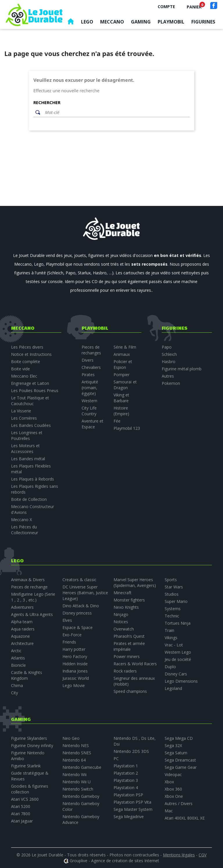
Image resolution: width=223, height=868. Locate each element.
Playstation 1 (126, 766)
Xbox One (174, 796)
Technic (172, 616)
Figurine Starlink (26, 766)
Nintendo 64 (74, 760)
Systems (173, 609)
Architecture (22, 643)
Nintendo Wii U (77, 782)
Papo (167, 347)
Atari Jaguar (22, 821)
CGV (203, 855)
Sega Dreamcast (180, 760)
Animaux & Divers (28, 580)
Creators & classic (79, 580)
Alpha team (22, 622)
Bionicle (18, 665)
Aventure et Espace (92, 424)
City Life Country (89, 411)
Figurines (203, 22)
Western (89, 401)
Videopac (173, 774)
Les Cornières (24, 418)
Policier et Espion (123, 364)
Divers (88, 360)
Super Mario (176, 601)
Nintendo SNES (77, 753)
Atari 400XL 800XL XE (185, 818)
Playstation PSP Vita (132, 802)
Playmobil (171, 22)
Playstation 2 (126, 773)
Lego (87, 22)
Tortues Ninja (178, 623)
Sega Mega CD (179, 738)
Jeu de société (178, 659)
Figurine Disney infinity (32, 745)
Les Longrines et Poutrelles (27, 435)
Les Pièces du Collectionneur (25, 530)
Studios (172, 594)
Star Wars (174, 587)
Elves (67, 620)
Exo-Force (72, 635)
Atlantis (18, 658)
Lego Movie (74, 685)
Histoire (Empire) (121, 411)
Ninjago (121, 614)
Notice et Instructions (31, 354)
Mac (169, 811)
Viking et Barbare (121, 398)
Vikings (171, 638)
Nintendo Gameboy (81, 796)
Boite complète (26, 361)
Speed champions (130, 691)
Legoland (173, 688)
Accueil (71, 23)
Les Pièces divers (27, 347)
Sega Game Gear (181, 767)
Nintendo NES (76, 745)
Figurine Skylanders (29, 738)
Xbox (169, 782)
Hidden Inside (75, 664)
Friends (69, 642)
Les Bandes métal (28, 459)
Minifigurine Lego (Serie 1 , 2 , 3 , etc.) (33, 597)
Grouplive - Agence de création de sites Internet (114, 861)
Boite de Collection (29, 499)
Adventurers (22, 607)
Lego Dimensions (181, 681)
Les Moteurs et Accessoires (25, 449)
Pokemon (171, 383)
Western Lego (178, 652)
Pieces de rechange (29, 587)
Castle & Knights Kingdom (27, 675)
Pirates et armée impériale (129, 646)
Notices (121, 622)
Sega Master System (133, 809)
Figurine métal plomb (182, 369)
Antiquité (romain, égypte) (90, 388)
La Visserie (21, 411)
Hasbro (169, 361)
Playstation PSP (128, 795)
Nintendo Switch (78, 789)
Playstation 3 (126, 780)
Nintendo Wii (74, 774)
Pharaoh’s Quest (129, 636)
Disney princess (77, 613)
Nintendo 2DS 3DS (131, 751)
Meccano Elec (24, 376)
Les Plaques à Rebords (33, 479)
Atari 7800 (21, 814)
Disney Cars (176, 674)
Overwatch (124, 629)
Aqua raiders (23, 629)
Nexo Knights (126, 607)
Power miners (127, 656)
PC (116, 759)
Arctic (16, 651)
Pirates (88, 375)
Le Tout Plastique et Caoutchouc (30, 401)
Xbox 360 (173, 789)
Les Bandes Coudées (31, 425)
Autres (168, 376)
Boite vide (20, 369)
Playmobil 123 (127, 428)
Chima (17, 685)
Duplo (170, 667)
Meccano (112, 22)
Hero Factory (75, 656)
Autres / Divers (179, 803)
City (15, 693)
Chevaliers (91, 367)
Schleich (169, 354)
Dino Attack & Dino (81, 606)
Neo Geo (71, 738)
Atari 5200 (21, 806)
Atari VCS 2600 (25, 799)
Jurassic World (76, 678)
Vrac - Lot (174, 645)
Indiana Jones (75, 671)
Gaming (141, 22)
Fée (117, 421)
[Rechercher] (116, 113)
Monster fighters (129, 600)
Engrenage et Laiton (30, 383)
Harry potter (74, 649)
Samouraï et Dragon (125, 385)
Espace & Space (78, 627)
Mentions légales (179, 855)
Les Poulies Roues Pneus (35, 390)
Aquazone (20, 636)
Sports (171, 580)
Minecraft (123, 593)
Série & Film (125, 347)
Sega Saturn (176, 753)
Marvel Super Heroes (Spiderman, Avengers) (135, 582)
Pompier (122, 375)
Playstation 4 (126, 788)
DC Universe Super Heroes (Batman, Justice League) (85, 593)
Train (169, 630)
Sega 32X (173, 745)
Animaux (122, 354)
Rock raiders (125, 671)
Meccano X (21, 520)
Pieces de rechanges (91, 350)
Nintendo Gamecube (82, 767)
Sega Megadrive (129, 817)
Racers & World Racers (135, 664)
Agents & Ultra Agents (32, 614)
